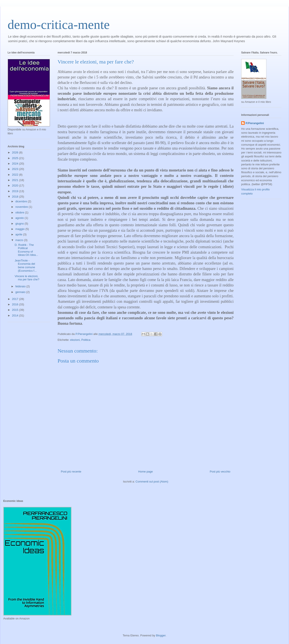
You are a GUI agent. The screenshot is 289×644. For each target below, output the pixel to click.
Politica (86, 340)
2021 (16, 180)
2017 (16, 299)
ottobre (20, 212)
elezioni (75, 340)
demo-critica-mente (59, 25)
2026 (16, 152)
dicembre (22, 201)
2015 (16, 310)
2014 (16, 315)
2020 (16, 186)
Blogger (161, 635)
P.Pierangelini (255, 123)
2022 (16, 175)
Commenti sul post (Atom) (152, 482)
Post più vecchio (220, 472)
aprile (19, 234)
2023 (16, 169)
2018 (16, 197)
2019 (16, 191)
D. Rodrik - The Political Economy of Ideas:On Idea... (26, 250)
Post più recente (71, 472)
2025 (16, 158)
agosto (20, 218)
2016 (16, 304)
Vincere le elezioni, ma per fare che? (27, 278)
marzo (20, 240)
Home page (145, 472)
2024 (16, 164)
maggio (20, 229)
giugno (20, 224)
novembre (22, 207)
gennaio (21, 292)
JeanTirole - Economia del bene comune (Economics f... (26, 266)
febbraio (21, 286)
